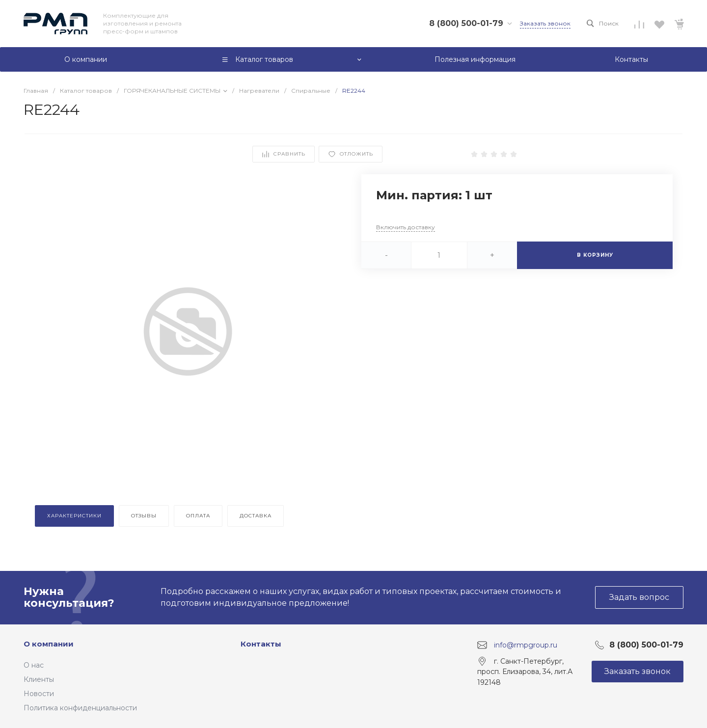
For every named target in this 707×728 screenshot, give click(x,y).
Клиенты (39, 679)
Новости (39, 694)
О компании (49, 644)
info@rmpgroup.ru (526, 645)
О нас (34, 665)
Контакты (261, 644)
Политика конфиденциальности (80, 708)
